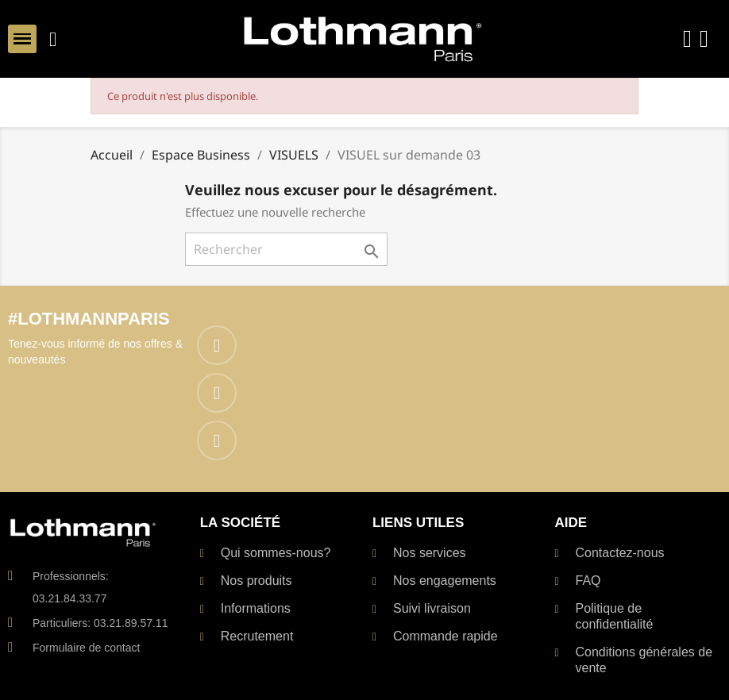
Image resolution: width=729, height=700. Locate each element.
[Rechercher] (286, 249)
